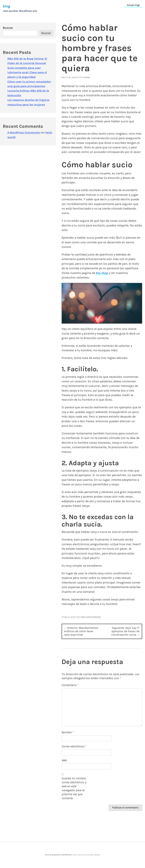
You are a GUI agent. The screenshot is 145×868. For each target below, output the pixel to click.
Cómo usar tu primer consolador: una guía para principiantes (26, 86)
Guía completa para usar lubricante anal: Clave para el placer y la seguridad (28, 72)
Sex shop (102, 273)
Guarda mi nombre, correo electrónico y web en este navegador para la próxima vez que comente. (74, 794)
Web (64, 767)
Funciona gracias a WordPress (59, 861)
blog (7, 6)
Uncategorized (91, 617)
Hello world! (16, 142)
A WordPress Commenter (25, 137)
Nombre (67, 739)
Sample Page (133, 5)
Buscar (8, 28)
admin (89, 77)
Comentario (70, 691)
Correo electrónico (74, 753)
